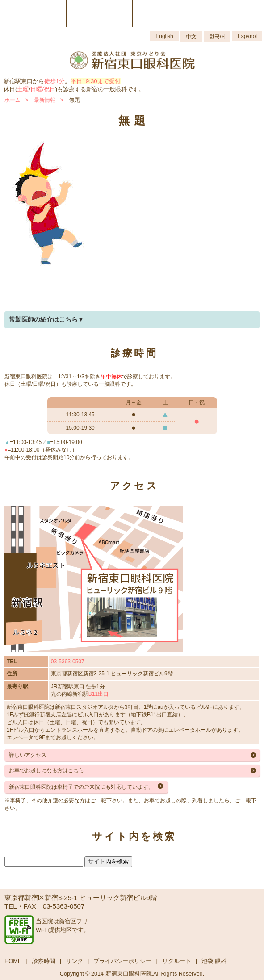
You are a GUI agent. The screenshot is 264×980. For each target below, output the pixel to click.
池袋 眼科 (214, 961)
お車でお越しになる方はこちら (46, 771)
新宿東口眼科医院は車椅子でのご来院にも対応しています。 (81, 787)
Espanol (247, 36)
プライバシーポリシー (122, 961)
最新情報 (45, 100)
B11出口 (98, 694)
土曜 (23, 89)
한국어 (217, 37)
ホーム (13, 100)
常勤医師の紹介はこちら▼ (46, 319)
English (164, 36)
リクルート (177, 961)
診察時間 (44, 961)
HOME (13, 961)
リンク (74, 961)
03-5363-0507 (68, 662)
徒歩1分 (54, 81)
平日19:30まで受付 (95, 81)
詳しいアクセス (28, 755)
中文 (191, 37)
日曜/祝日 (43, 89)
